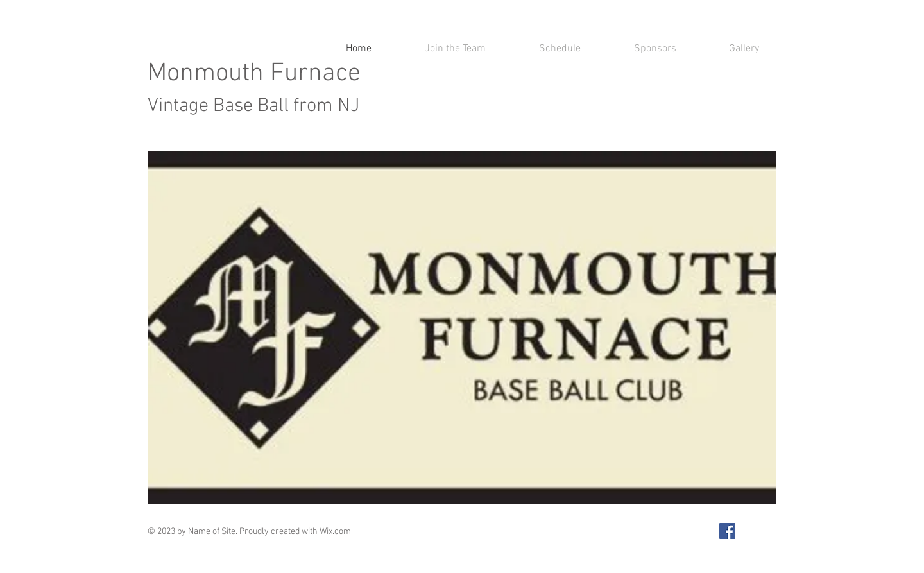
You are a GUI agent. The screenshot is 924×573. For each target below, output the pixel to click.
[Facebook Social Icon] (727, 531)
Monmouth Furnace (254, 88)
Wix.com (335, 532)
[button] (462, 327)
